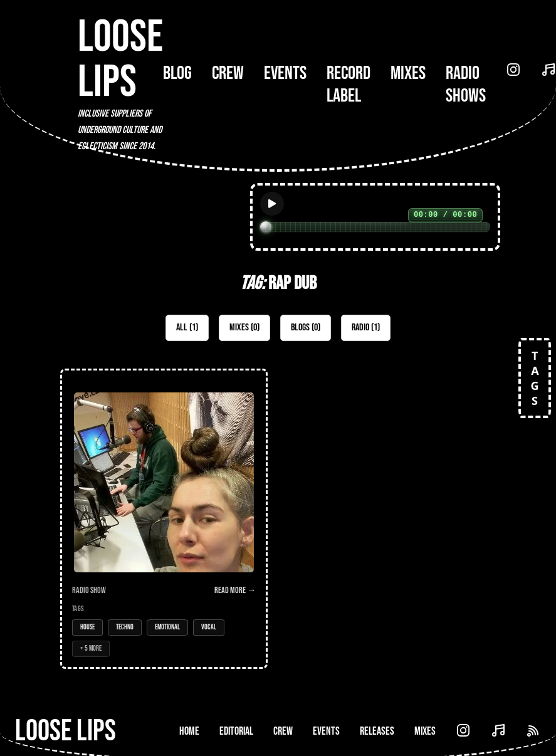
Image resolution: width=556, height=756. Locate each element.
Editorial (236, 731)
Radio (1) (366, 328)
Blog (177, 73)
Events (285, 73)
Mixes (408, 73)
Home (189, 731)
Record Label (349, 85)
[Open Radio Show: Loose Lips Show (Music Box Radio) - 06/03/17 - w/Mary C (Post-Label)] (164, 519)
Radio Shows (466, 85)
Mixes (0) (244, 328)
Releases (377, 731)
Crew (228, 73)
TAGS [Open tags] (535, 378)
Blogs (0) (306, 328)
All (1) (187, 328)
